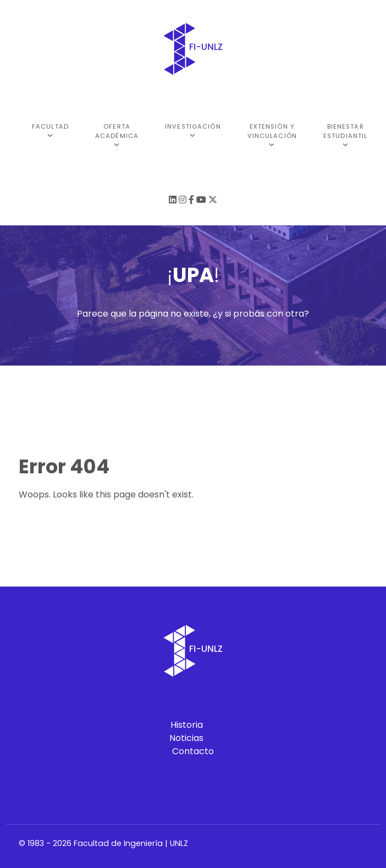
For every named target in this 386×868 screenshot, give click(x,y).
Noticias (186, 738)
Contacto (193, 751)
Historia (187, 725)
